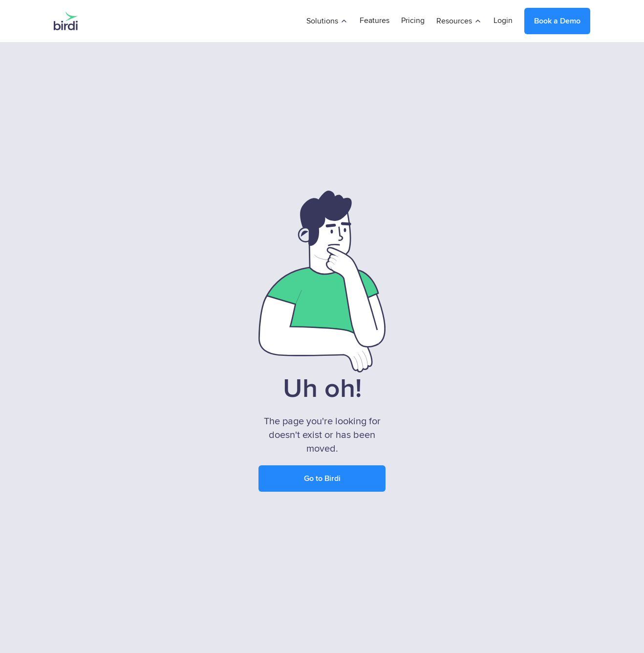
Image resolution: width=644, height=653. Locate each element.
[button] (327, 21)
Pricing (413, 21)
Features (375, 21)
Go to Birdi (322, 479)
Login (503, 21)
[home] (66, 21)
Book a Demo (557, 21)
